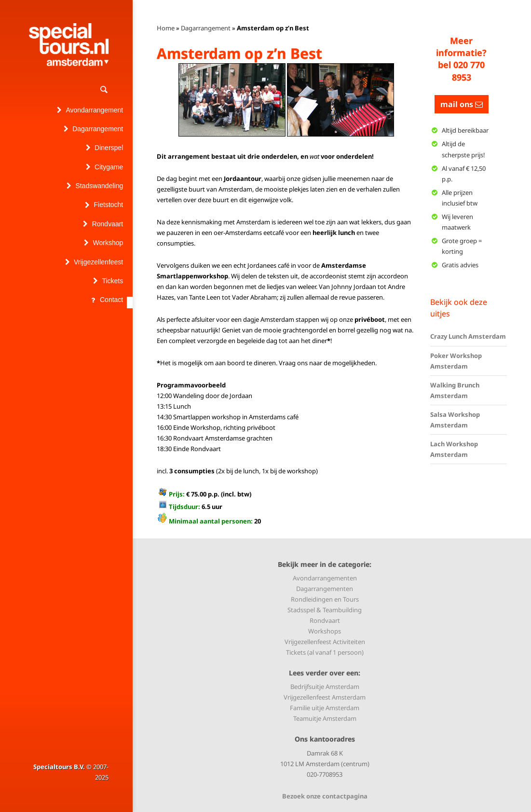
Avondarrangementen (325, 578)
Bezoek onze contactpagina (325, 796)
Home (166, 28)
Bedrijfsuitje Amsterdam (325, 687)
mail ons (462, 104)
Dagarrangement (206, 28)
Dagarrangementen (325, 589)
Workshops (325, 631)
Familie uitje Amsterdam (325, 708)
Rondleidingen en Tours (325, 599)
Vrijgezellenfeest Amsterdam (325, 697)
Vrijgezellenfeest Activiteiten (325, 642)
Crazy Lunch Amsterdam (468, 336)
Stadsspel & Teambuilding (325, 610)
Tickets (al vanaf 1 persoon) (325, 652)
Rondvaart (325, 620)
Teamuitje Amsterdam (325, 718)
